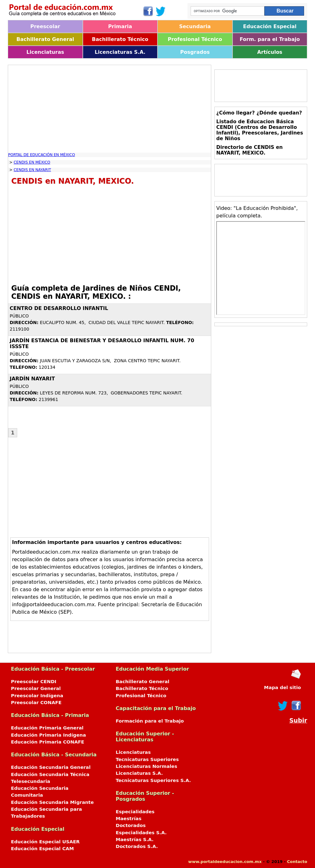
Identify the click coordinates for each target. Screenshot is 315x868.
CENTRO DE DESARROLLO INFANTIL (59, 308)
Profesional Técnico (195, 39)
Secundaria (195, 26)
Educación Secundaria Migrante (52, 802)
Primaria (120, 26)
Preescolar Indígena (37, 696)
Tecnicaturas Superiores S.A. (153, 780)
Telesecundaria (31, 781)
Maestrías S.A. (135, 840)
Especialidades (135, 812)
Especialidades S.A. (141, 833)
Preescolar (45, 26)
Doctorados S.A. (137, 846)
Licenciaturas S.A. (120, 52)
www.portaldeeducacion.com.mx (225, 862)
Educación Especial (270, 26)
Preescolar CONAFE (36, 703)
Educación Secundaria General (51, 767)
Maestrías (128, 819)
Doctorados (131, 825)
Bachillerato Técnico (120, 39)
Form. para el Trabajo (270, 39)
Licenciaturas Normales (146, 766)
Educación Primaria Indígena (48, 735)
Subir (298, 721)
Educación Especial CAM (42, 849)
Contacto (297, 862)
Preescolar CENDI (34, 682)
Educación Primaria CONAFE (48, 742)
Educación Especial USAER (45, 842)
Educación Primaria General (47, 728)
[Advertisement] (110, 109)
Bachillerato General (45, 39)
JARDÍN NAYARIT (32, 379)
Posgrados (195, 52)
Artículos (270, 52)
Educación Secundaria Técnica (50, 774)
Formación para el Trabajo (150, 721)
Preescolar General (36, 688)
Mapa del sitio (282, 688)
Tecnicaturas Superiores (147, 759)
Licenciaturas (45, 52)
